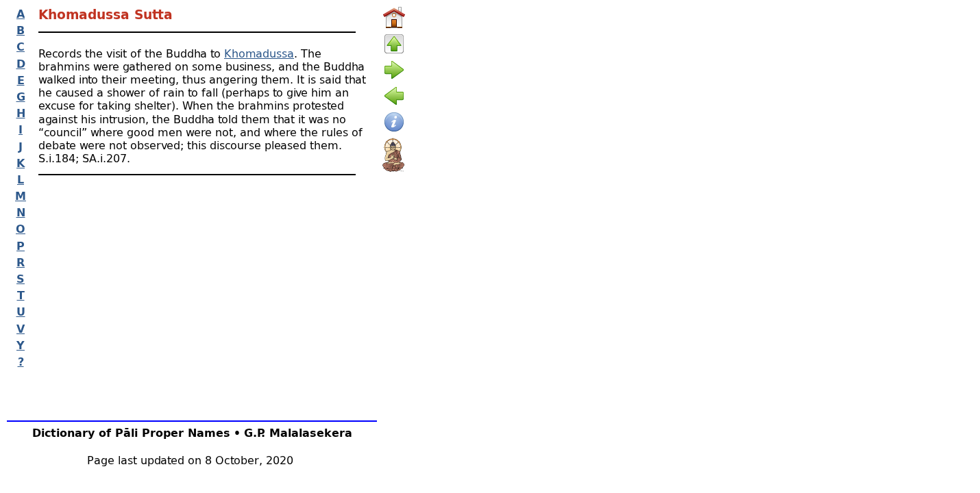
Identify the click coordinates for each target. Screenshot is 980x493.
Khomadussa (259, 53)
